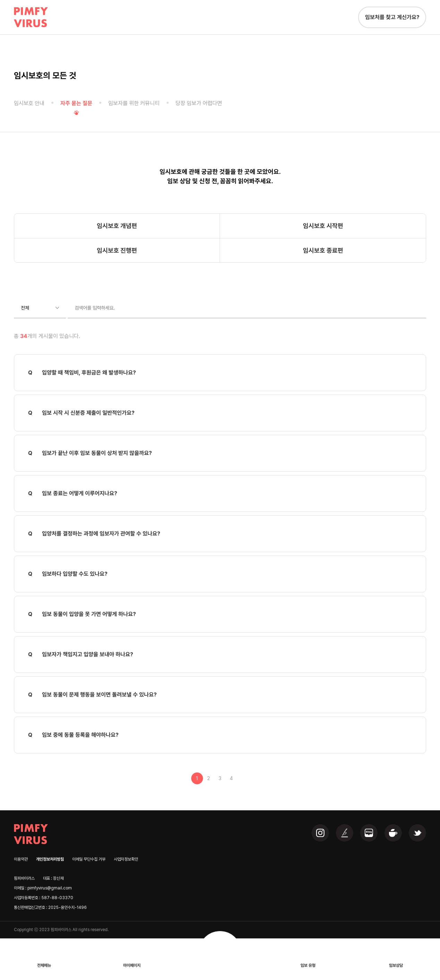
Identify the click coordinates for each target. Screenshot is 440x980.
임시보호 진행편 (117, 250)
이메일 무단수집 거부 (89, 859)
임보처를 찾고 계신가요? (392, 17)
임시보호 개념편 (117, 226)
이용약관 (21, 859)
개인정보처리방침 (50, 859)
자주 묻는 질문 (76, 103)
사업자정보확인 (126, 859)
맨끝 (243, 778)
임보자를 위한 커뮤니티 (134, 103)
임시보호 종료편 (323, 250)
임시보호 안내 (29, 103)
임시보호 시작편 (323, 226)
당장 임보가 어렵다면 (199, 103)
